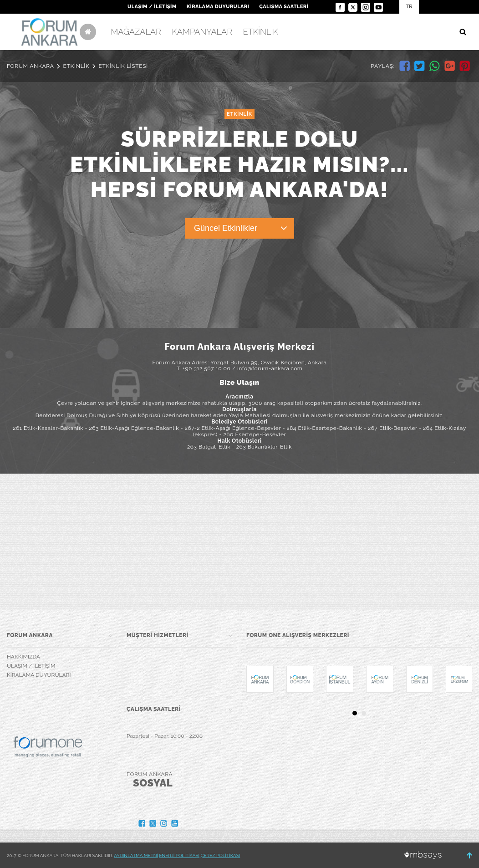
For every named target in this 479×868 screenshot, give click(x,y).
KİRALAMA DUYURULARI (218, 7)
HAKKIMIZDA (23, 657)
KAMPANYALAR (202, 32)
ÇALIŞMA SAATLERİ (284, 7)
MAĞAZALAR (136, 32)
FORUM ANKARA (31, 66)
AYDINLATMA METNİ (136, 855)
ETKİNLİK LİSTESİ (123, 66)
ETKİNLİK (261, 32)
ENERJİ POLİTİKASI (180, 855)
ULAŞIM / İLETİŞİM (152, 7)
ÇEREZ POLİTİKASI (221, 855)
